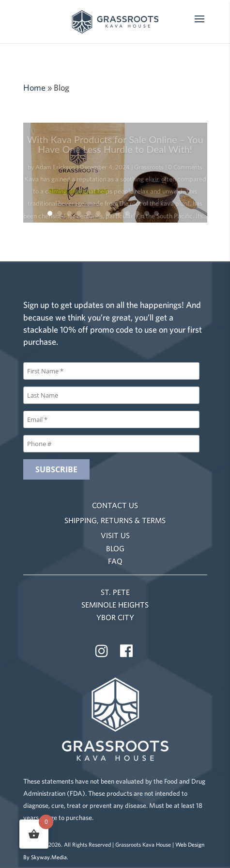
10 (137, 213)
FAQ (115, 561)
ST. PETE (115, 592)
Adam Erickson (55, 169)
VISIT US (115, 535)
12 (156, 213)
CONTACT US (115, 505)
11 (147, 213)
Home (34, 88)
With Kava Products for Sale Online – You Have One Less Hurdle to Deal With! (115, 146)
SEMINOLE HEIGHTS (115, 605)
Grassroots (149, 169)
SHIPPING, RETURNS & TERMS (115, 520)
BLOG (115, 548)
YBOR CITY (115, 617)
